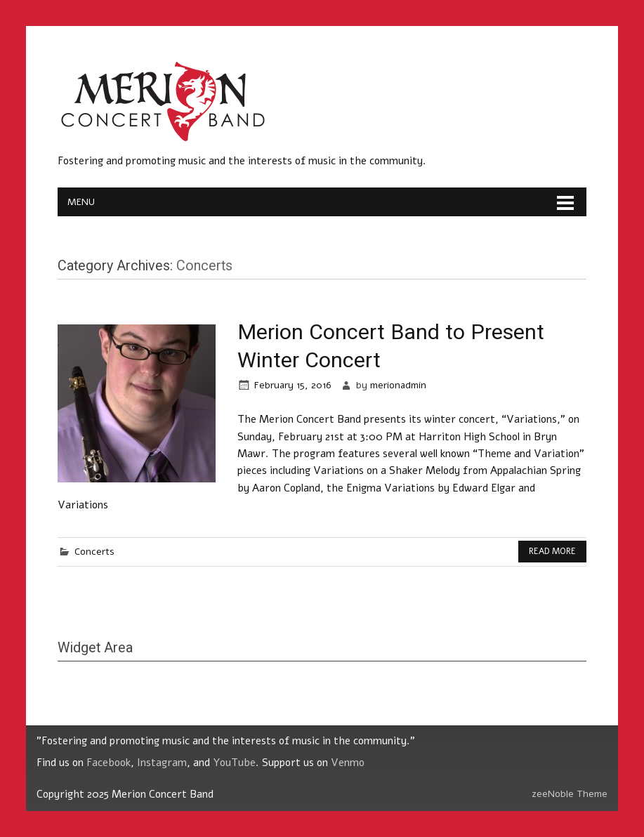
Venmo (348, 763)
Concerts (94, 552)
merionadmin (398, 385)
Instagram (162, 763)
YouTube (234, 763)
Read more (552, 551)
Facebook (109, 763)
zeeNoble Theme (570, 794)
